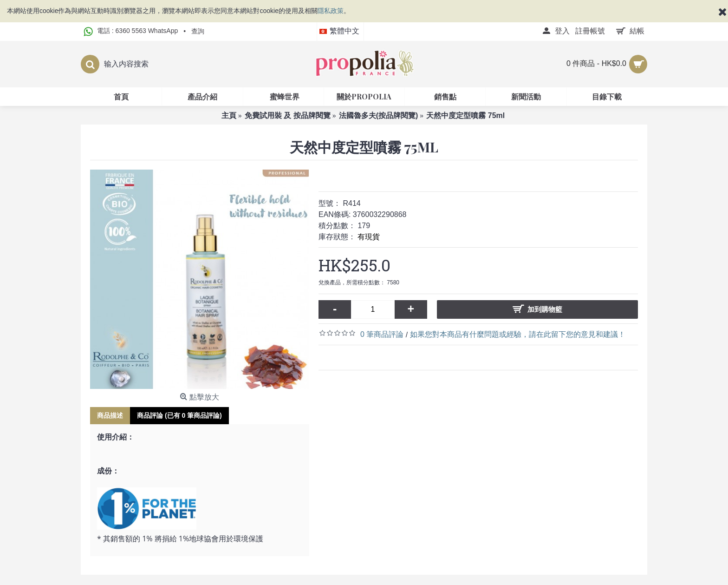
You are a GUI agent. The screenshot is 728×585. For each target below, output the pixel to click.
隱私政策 (331, 11)
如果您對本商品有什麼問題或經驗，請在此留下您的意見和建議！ (518, 334)
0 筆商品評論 (382, 334)
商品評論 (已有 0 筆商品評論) (179, 415)
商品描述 (110, 415)
